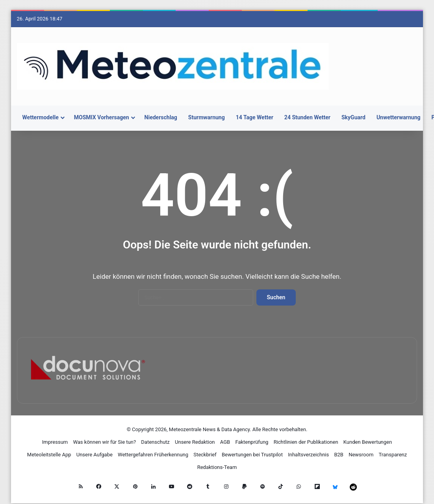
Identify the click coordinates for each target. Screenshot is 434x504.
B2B (339, 455)
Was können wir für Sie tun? (104, 442)
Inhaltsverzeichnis (308, 455)
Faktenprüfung (252, 442)
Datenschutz (155, 442)
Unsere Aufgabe (95, 455)
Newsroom (361, 455)
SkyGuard (353, 117)
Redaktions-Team (217, 467)
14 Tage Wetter (255, 117)
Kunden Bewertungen (368, 442)
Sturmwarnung (207, 117)
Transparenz (393, 455)
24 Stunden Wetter (307, 117)
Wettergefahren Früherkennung (153, 455)
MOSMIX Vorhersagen (102, 117)
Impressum (55, 442)
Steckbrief (205, 455)
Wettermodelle (41, 117)
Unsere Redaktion (195, 442)
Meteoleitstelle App (49, 455)
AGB (225, 442)
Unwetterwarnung (399, 117)
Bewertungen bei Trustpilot (252, 455)
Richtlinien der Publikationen (306, 442)
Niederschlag (161, 117)
